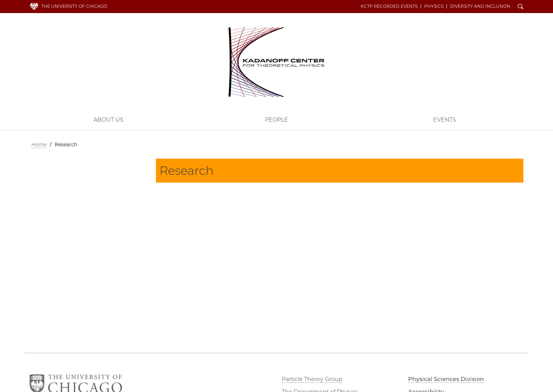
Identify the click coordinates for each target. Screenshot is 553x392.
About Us (108, 120)
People (276, 120)
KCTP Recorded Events (389, 6)
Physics (434, 6)
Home (39, 145)
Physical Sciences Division (446, 379)
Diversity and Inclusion (480, 6)
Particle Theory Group (312, 379)
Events (445, 120)
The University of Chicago (74, 6)
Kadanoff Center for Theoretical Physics (276, 62)
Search (521, 7)
